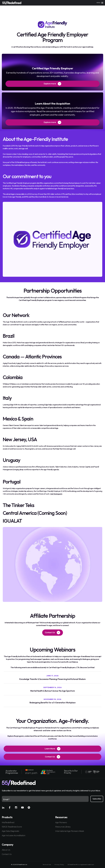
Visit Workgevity (56, 494)
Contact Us (7, 854)
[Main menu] (100, 3)
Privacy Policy (59, 865)
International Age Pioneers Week (70, 831)
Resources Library (63, 827)
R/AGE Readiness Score (12, 827)
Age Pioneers (61, 823)
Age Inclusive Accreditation (14, 836)
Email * (6, 800)
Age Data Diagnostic (11, 831)
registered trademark (87, 864)
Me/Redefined (8, 823)
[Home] (12, 3)
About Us (6, 850)
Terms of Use (47, 865)
